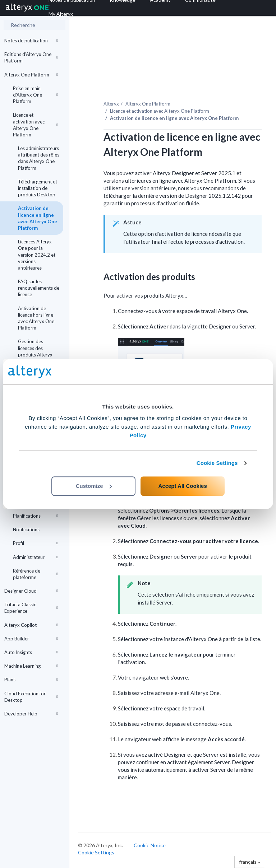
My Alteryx (61, 14)
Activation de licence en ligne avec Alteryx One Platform (38, 218)
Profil (35, 543)
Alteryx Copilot (31, 625)
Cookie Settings (217, 463)
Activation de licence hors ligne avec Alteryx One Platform (36, 318)
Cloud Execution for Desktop (31, 697)
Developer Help (31, 714)
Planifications (35, 516)
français (250, 862)
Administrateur (35, 557)
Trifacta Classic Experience (31, 608)
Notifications (26, 529)
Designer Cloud (31, 591)
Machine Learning (31, 666)
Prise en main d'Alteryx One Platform (35, 95)
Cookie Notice (150, 845)
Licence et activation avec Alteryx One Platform (35, 125)
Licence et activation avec (160, 111)
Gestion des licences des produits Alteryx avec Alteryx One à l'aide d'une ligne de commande (38, 358)
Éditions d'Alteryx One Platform (31, 57)
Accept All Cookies (182, 486)
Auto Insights (31, 652)
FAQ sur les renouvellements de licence (39, 288)
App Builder (31, 639)
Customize (94, 486)
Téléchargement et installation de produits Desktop (38, 188)
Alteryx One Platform (31, 75)
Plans (31, 680)
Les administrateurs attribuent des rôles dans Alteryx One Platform (39, 158)
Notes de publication (31, 41)
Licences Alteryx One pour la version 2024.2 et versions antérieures (37, 255)
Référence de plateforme (35, 574)
